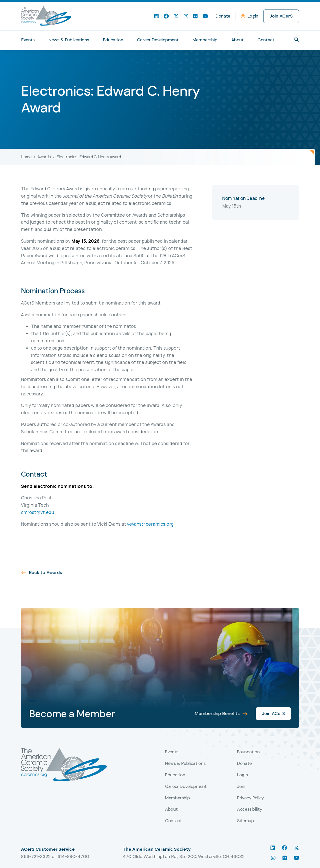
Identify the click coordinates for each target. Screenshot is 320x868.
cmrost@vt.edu (37, 512)
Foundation (248, 752)
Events (28, 40)
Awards (44, 157)
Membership (205, 40)
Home (26, 157)
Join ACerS (281, 16)
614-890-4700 (73, 856)
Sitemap (245, 821)
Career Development (158, 40)
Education (113, 40)
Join (241, 787)
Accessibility (249, 809)
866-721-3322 (36, 856)
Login (253, 16)
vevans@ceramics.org (150, 524)
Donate (223, 16)
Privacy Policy (250, 798)
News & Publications (69, 40)
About (237, 40)
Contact (266, 40)
